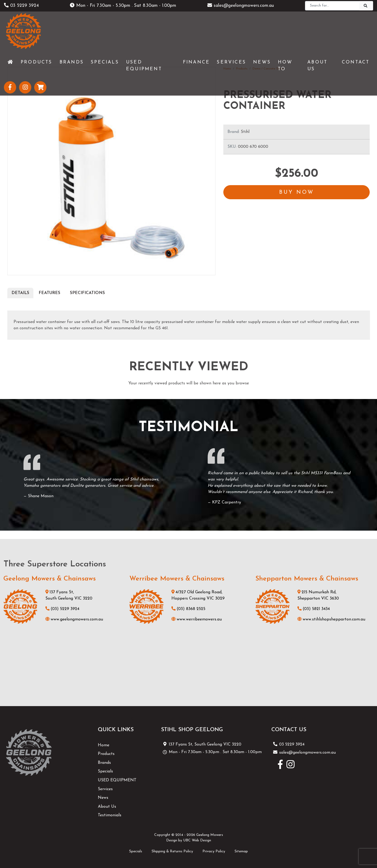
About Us (107, 807)
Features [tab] (49, 293)
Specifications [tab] (87, 293)
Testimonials (110, 815)
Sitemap (241, 851)
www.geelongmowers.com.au (74, 619)
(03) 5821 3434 (314, 609)
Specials (105, 771)
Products (106, 754)
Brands (104, 763)
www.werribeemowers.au (197, 619)
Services (105, 789)
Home (104, 745)
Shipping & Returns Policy (172, 851)
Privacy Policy (214, 851)
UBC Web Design (197, 840)
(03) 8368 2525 (188, 609)
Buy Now (297, 193)
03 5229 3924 (21, 6)
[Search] (332, 6)
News (103, 798)
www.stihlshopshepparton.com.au (331, 619)
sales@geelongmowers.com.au (241, 6)
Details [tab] (20, 293)
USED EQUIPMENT (117, 780)
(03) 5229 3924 (62, 609)
